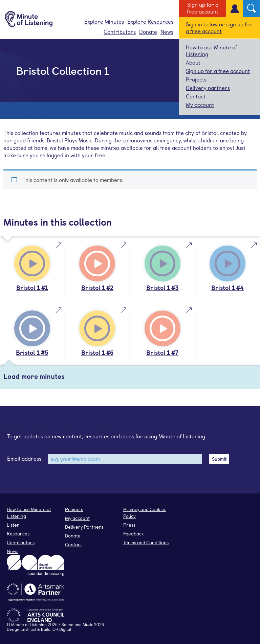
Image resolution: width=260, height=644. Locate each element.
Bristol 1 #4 (227, 287)
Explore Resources (150, 21)
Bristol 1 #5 (32, 352)
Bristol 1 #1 (32, 287)
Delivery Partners (84, 527)
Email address (24, 458)
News (167, 31)
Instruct (29, 629)
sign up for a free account (219, 27)
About (193, 62)
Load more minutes (34, 376)
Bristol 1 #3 (162, 287)
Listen (13, 525)
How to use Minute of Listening (211, 50)
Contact (196, 96)
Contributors (120, 31)
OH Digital (62, 629)
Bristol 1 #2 (97, 287)
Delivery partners (208, 88)
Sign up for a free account (203, 8)
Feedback (134, 534)
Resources (18, 534)
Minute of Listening (29, 624)
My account (200, 105)
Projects (196, 79)
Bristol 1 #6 (97, 352)
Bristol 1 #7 (162, 352)
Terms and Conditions (146, 542)
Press (129, 525)
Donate (148, 31)
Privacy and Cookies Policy (145, 513)
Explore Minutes (104, 21)
